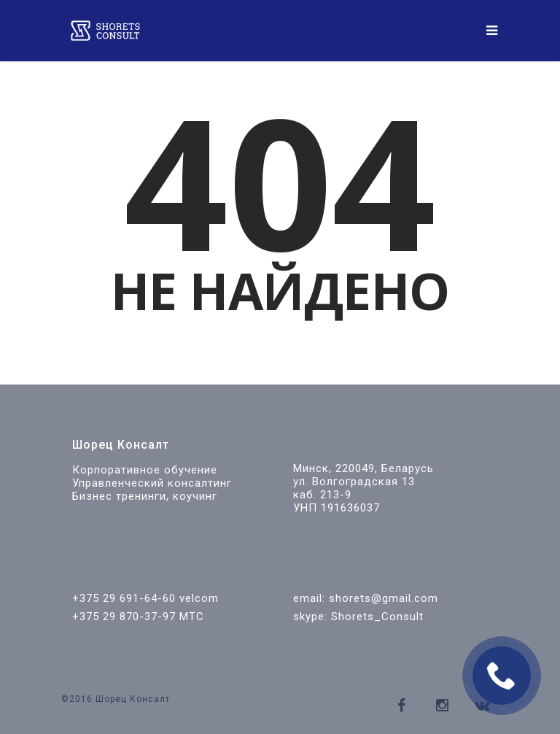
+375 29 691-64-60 (124, 598)
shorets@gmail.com (384, 598)
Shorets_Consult (377, 617)
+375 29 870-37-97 (124, 617)
